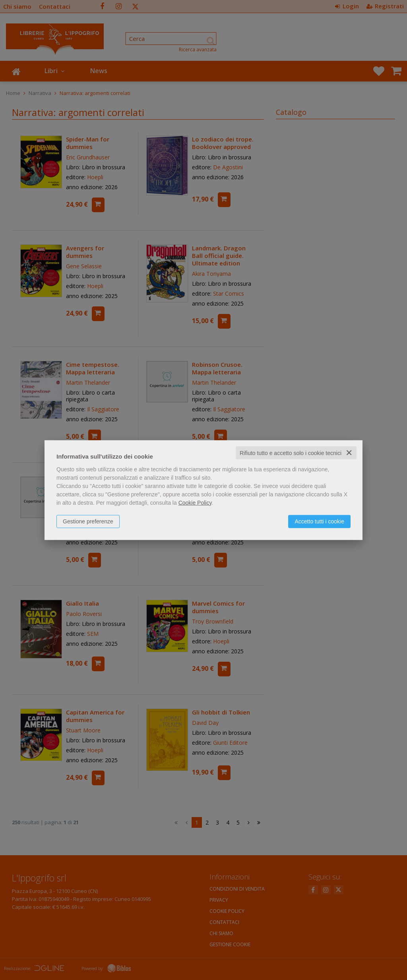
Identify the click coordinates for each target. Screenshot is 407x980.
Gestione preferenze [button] (88, 521)
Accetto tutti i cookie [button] (319, 521)
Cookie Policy (195, 502)
